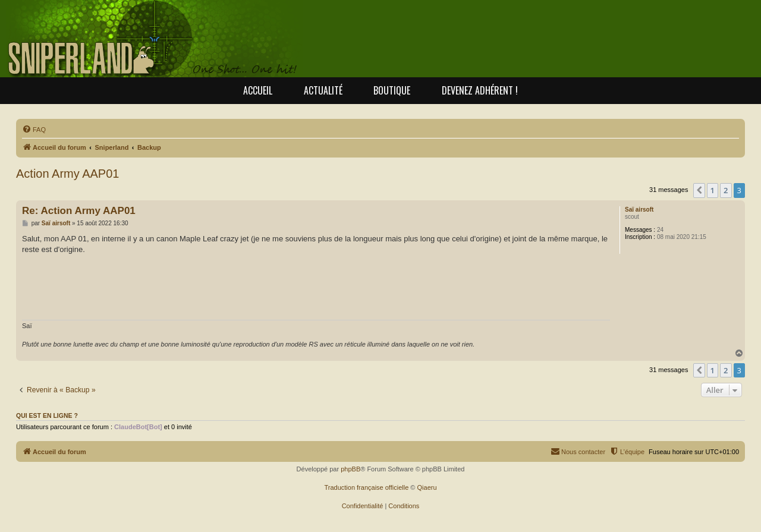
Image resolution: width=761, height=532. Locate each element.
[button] (699, 190)
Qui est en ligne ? (47, 415)
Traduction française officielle (366, 487)
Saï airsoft (639, 210)
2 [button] (726, 190)
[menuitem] (34, 130)
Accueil (258, 90)
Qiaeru (427, 487)
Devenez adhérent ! (480, 90)
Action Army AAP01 (67, 174)
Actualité (323, 90)
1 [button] (713, 190)
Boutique (392, 90)
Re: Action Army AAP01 (79, 211)
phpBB (350, 469)
